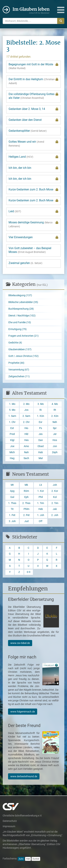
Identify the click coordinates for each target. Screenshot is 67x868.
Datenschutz (10, 821)
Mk (26, 485)
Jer (55, 434)
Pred (12, 434)
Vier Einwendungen (33, 237)
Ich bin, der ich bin (33, 168)
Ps (41, 428)
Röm (26, 491)
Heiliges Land (33, 157)
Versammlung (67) (19, 370)
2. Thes (26, 503)
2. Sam (26, 416)
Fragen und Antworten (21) (23, 336)
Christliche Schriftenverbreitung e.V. (22, 816)
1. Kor (41, 491)
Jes (41, 434)
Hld (26, 434)
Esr (41, 422)
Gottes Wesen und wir (33, 144)
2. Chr (26, 422)
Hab (41, 452)
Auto (21, 859)
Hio (26, 428)
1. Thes (12, 503)
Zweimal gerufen (25, 263)
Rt (55, 410)
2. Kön (55, 416)
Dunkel (36, 859)
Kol (55, 497)
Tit (12, 509)
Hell (28, 859)
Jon (55, 446)
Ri (41, 410)
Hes (26, 440)
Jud (26, 521)
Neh (55, 422)
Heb (41, 509)
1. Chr (12, 422)
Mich (12, 452)
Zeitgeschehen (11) (19, 376)
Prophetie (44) (16, 363)
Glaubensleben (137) (20, 349)
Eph (26, 497)
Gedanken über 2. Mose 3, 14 (33, 109)
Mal (41, 458)
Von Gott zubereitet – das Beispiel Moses (30, 250)
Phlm (26, 509)
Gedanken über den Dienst (33, 120)
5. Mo (12, 410)
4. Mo (55, 404)
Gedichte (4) (15, 343)
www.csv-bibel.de (20, 643)
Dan (41, 440)
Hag (12, 458)
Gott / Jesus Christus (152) (23, 356)
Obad (41, 446)
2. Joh (55, 515)
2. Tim (55, 503)
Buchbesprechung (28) (21, 309)
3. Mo (41, 404)
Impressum (9, 826)
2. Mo (26, 404)
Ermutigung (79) (18, 329)
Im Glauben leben (31, 10)
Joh (55, 485)
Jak (55, 509)
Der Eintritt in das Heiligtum (33, 81)
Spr (55, 428)
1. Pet (12, 515)
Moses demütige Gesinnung (33, 224)
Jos (26, 410)
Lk (41, 485)
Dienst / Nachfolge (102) (22, 316)
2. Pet (26, 515)
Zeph (55, 452)
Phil (41, 497)
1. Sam (12, 416)
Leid (33, 211)
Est (12, 428)
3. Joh (12, 521)
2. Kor (55, 491)
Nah (26, 452)
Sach (26, 458)
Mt (12, 485)
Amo (26, 446)
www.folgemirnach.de (23, 712)
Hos (55, 440)
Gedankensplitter (28, 131)
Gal (12, 497)
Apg (12, 491)
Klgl (12, 440)
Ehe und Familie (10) (20, 322)
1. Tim (41, 503)
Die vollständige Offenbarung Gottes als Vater (33, 96)
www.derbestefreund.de (24, 776)
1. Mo (12, 404)
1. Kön (41, 416)
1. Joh (41, 515)
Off (41, 521)
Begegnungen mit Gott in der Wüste (33, 66)
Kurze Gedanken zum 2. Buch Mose (33, 189)
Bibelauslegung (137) (20, 295)
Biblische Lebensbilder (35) (23, 302)
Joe (12, 446)
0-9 (29, 572)
